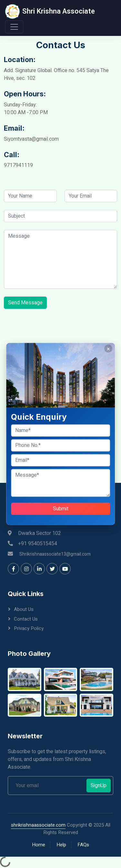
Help (61, 845)
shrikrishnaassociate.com (38, 825)
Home (39, 845)
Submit (61, 509)
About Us (24, 609)
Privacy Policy (29, 628)
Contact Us (26, 619)
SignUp (99, 786)
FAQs (83, 845)
